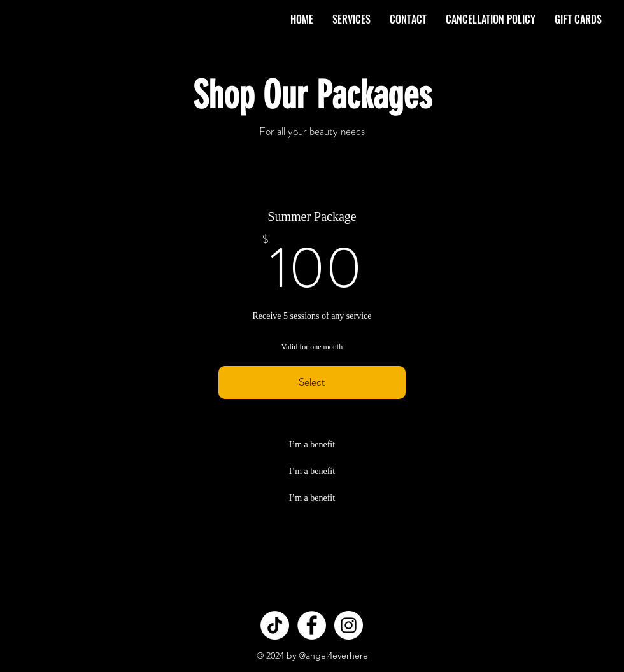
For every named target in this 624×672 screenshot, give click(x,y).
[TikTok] (275, 625)
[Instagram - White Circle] (349, 625)
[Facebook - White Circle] (312, 625)
